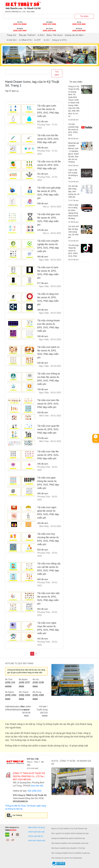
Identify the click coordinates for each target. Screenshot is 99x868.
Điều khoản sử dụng (36, 827)
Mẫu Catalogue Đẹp (58, 853)
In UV (46, 40)
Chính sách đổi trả (36, 836)
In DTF (37, 40)
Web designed (11, 827)
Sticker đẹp (81, 838)
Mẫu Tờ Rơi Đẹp (79, 848)
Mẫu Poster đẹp (83, 843)
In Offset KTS (25, 40)
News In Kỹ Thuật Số (72, 829)
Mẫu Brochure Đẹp (72, 853)
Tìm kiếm (84, 16)
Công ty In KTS (59, 40)
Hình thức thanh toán (37, 841)
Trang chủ (11, 35)
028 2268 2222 (35, 791)
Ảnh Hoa (76, 833)
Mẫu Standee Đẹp (58, 843)
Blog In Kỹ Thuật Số (58, 829)
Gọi (96, 438)
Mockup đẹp (67, 838)
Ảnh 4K (70, 833)
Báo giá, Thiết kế (27, 35)
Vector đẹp (83, 829)
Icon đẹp (74, 838)
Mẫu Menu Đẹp (68, 848)
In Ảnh (41, 35)
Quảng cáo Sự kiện (74, 35)
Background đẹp (57, 838)
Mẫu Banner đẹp (57, 848)
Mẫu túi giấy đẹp (84, 853)
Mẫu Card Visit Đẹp (71, 843)
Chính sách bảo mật (36, 832)
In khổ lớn (11, 40)
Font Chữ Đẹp (71, 858)
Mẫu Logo (55, 833)
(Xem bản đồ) (37, 786)
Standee (79, 858)
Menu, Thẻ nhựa (54, 35)
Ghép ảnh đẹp (84, 833)
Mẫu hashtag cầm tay (59, 858)
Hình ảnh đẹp (63, 833)
